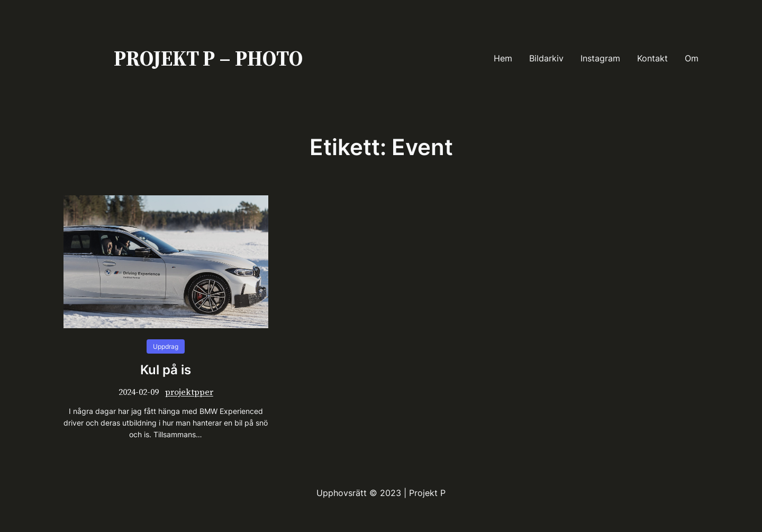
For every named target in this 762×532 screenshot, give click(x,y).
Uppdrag (166, 346)
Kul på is (166, 370)
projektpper (189, 392)
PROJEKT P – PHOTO (208, 58)
